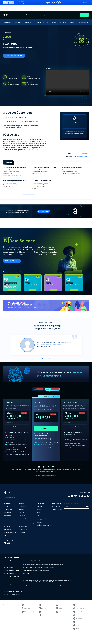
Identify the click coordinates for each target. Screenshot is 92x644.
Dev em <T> (22, 514)
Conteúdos (52, 9)
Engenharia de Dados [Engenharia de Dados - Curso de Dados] (58, 557)
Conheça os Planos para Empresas (46, 468)
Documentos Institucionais (10, 525)
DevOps (54, 17)
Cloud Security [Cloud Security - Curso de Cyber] (26, 560)
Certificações (22, 525)
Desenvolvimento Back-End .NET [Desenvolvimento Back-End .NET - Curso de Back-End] (47, 571)
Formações (22, 502)
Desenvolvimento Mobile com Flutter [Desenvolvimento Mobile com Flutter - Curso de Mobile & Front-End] (31, 568)
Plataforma (21, 505)
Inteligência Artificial (42, 17)
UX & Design (64, 17)
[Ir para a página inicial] (6, 9)
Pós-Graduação (42, 9)
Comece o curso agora (83, 148)
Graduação (6, 585)
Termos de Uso (7, 517)
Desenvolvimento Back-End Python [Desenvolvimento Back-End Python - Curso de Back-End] (63, 571)
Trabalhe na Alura (8, 502)
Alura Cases (40, 499)
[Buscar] (26, 9)
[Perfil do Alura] (74, 109)
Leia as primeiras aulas (29, 185)
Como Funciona (23, 499)
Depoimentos (22, 508)
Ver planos (84, 9)
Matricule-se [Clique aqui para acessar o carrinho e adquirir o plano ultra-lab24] (75, 420)
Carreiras (32, 9)
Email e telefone (56, 499)
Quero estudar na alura (14, 50)
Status (5, 528)
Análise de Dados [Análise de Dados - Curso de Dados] (36, 557)
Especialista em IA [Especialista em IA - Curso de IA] (36, 554)
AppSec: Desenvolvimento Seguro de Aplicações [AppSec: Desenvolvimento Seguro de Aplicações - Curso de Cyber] (42, 560)
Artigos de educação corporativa (42, 512)
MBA (19, 585)
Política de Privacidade (9, 511)
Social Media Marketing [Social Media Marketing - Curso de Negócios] (46, 576)
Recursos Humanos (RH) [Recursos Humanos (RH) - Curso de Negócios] (34, 576)
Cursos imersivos (23, 522)
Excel (21, 263)
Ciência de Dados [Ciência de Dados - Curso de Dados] (27, 557)
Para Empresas (69, 9)
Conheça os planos (45, 202)
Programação (7, 17)
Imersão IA (39, 515)
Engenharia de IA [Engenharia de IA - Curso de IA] (27, 554)
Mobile (73, 17)
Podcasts (39, 508)
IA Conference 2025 (24, 520)
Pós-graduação (13, 585)
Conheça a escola (12, 252)
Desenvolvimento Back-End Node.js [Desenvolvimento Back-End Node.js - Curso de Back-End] (48, 573)
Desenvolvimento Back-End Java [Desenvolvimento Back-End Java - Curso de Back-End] (30, 573)
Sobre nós (6, 499)
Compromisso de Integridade (10, 514)
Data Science (28, 17)
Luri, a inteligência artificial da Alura (27, 517)
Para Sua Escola (7, 508)
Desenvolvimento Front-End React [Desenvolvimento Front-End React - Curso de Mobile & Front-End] (49, 568)
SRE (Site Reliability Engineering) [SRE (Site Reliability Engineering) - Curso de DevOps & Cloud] (41, 562)
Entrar (76, 9)
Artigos (39, 505)
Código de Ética (7, 522)
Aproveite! (86, 3)
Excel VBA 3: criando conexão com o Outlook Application (49, 335)
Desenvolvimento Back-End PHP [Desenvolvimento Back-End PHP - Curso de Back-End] (30, 571)
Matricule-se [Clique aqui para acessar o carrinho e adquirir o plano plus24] (17, 420)
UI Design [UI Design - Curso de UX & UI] (25, 565)
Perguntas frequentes (57, 502)
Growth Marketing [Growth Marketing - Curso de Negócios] (56, 576)
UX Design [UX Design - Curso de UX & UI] (30, 565)
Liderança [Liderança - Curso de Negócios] (25, 576)
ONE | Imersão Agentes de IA (44, 518)
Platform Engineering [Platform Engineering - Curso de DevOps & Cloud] (28, 562)
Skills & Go (61, 9)
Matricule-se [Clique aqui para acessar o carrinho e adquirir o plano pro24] (46, 421)
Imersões (39, 502)
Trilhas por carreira (11, 551)
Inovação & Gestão (84, 17)
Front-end (18, 17)
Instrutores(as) (22, 511)
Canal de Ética (7, 520)
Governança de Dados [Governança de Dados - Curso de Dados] (46, 557)
